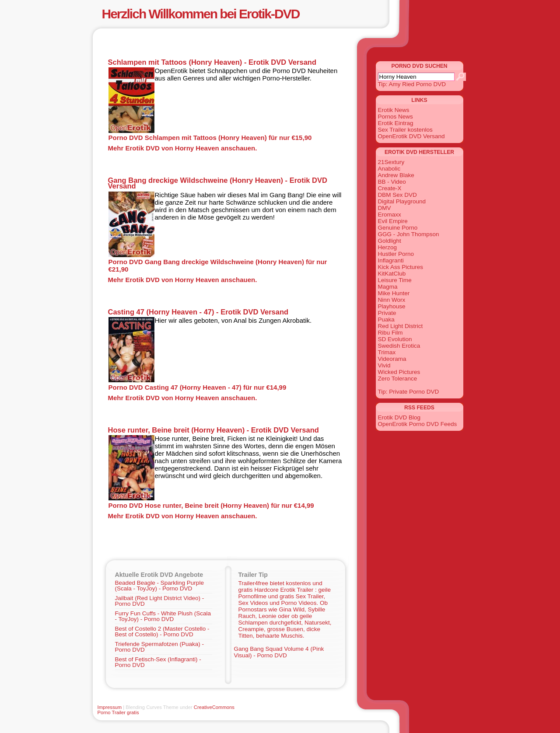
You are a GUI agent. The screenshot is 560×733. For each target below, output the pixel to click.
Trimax (387, 352)
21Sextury (391, 162)
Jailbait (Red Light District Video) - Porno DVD (160, 601)
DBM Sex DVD (397, 195)
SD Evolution (395, 339)
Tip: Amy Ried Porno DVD (412, 84)
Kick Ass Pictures (401, 267)
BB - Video (392, 182)
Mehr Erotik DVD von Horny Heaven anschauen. (183, 148)
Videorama (392, 359)
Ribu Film (390, 333)
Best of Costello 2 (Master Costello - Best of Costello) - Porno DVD (162, 632)
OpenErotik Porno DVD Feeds (418, 424)
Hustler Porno (396, 254)
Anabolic (389, 169)
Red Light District (401, 326)
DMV (385, 208)
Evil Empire (393, 221)
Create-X (390, 188)
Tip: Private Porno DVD (409, 392)
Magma (388, 287)
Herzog (388, 247)
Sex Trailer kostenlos (405, 130)
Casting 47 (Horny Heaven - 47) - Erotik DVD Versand (198, 312)
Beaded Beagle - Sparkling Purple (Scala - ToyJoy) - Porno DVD (159, 586)
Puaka (386, 319)
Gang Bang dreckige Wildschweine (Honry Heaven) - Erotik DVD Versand (218, 183)
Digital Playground (402, 201)
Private (387, 313)
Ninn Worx (392, 300)
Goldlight (390, 241)
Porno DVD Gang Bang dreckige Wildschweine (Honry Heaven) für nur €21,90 (218, 265)
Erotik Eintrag (396, 123)
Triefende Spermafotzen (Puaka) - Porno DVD (160, 647)
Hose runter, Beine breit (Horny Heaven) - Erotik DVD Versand (213, 430)
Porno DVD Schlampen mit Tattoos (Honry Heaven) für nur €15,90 (210, 138)
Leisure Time (395, 280)
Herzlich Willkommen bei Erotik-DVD (201, 14)
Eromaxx (390, 215)
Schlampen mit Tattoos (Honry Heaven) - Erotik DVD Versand (212, 62)
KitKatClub (392, 274)
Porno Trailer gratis (118, 712)
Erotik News (394, 110)
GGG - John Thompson (409, 234)
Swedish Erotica (399, 346)
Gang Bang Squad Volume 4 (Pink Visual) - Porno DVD (279, 652)
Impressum (110, 707)
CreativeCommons (214, 707)
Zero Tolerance (398, 379)
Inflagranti (391, 260)
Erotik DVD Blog (399, 417)
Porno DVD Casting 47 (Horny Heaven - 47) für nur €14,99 (198, 387)
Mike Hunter (394, 293)
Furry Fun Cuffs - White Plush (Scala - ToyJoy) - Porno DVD (163, 616)
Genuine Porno (398, 228)
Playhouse (392, 306)
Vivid (384, 365)
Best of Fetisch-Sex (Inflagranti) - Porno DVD (158, 662)
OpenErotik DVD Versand (411, 136)
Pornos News (395, 117)
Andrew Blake (396, 175)
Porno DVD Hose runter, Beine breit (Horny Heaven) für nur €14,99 (211, 505)
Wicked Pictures (399, 372)
